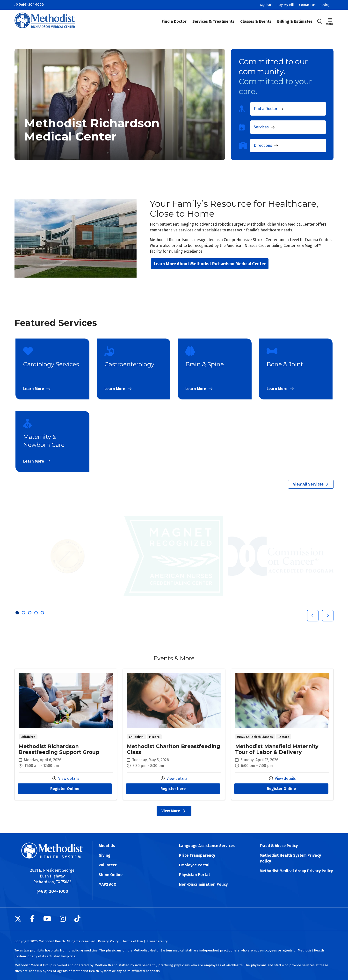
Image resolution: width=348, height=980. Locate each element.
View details (66, 778)
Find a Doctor (174, 18)
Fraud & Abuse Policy (279, 846)
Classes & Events (256, 18)
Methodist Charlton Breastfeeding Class (174, 734)
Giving (325, 5)
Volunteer (108, 865)
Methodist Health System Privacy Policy (290, 858)
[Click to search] (320, 22)
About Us (107, 846)
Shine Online (111, 875)
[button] (330, 22)
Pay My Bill (286, 5)
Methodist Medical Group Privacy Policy (296, 871)
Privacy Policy (108, 941)
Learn (52, 369)
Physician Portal (194, 875)
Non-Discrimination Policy (203, 884)
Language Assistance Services (207, 846)
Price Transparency (197, 855)
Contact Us (307, 5)
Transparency (157, 941)
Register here (173, 789)
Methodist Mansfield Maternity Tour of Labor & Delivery (282, 734)
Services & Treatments (213, 18)
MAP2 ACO (108, 884)
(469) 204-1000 (29, 5)
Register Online (65, 789)
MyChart (266, 5)
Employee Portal (194, 865)
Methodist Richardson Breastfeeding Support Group (66, 734)
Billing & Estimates (295, 18)
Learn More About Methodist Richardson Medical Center (210, 264)
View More (174, 811)
